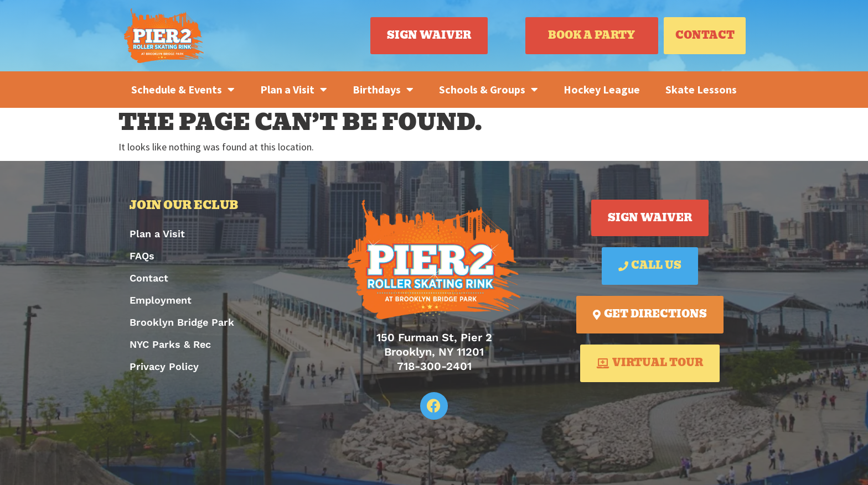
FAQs (142, 256)
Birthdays (383, 90)
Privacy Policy (164, 366)
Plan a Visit (294, 90)
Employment (161, 300)
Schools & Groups (489, 90)
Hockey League (602, 89)
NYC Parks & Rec (170, 344)
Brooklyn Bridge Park (182, 322)
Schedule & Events (183, 90)
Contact (149, 278)
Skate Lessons (701, 89)
